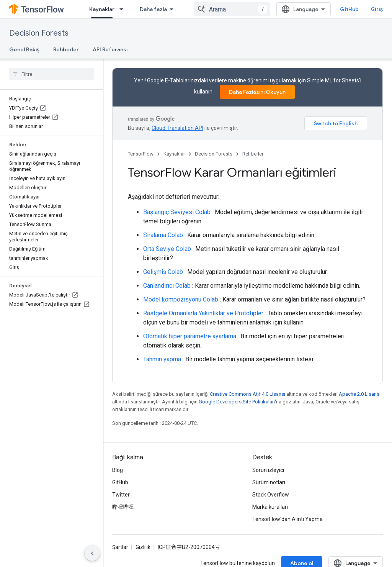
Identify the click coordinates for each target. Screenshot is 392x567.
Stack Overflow (271, 495)
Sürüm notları (269, 482)
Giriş (377, 9)
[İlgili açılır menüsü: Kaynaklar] (124, 9)
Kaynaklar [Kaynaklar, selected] (102, 9)
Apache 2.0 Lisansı (360, 394)
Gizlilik (143, 547)
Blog (118, 470)
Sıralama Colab (163, 235)
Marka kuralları (270, 507)
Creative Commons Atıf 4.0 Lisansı (247, 394)
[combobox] (232, 9)
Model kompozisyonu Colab (181, 299)
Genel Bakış (24, 49)
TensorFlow (141, 154)
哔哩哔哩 (123, 507)
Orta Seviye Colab (167, 249)
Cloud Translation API (177, 128)
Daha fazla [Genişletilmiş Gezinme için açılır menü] (153, 9)
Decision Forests (39, 33)
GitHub (349, 9)
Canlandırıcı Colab (167, 286)
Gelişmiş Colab (163, 272)
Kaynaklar (174, 154)
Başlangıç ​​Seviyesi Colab (177, 212)
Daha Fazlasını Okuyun (257, 92)
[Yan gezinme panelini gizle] (92, 553)
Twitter (121, 495)
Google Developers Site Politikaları (237, 402)
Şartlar (120, 547)
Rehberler (66, 49)
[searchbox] (51, 74)
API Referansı (110, 49)
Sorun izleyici (268, 470)
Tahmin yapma (162, 359)
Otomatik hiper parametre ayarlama (190, 336)
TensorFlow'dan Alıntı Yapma (287, 519)
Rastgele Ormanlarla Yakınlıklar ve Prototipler (203, 313)
